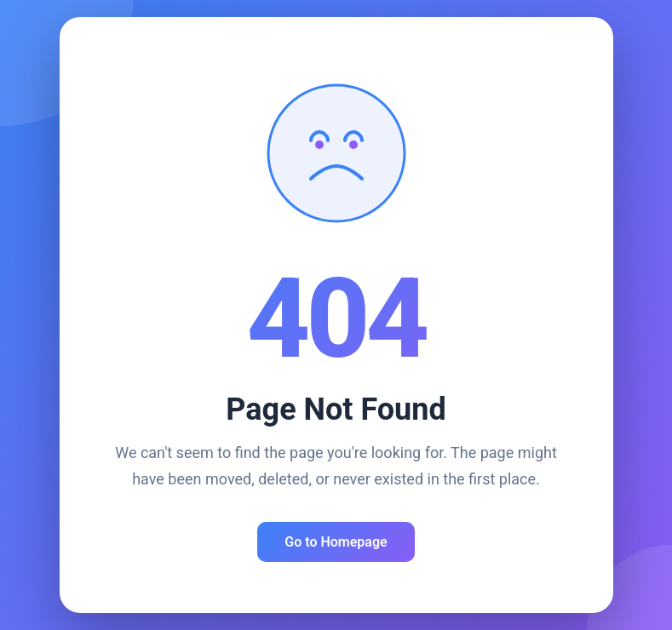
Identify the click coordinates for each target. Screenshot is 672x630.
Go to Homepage (336, 542)
